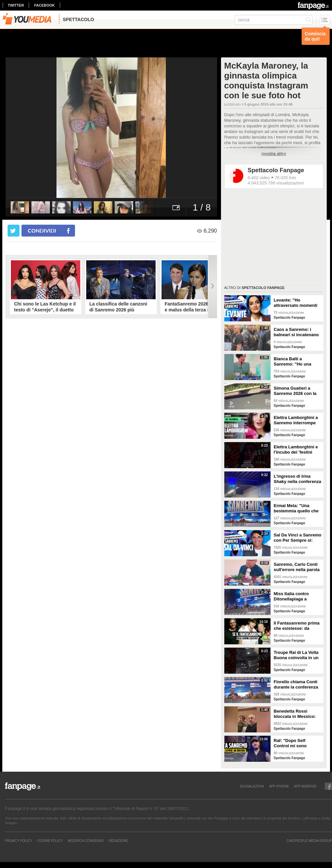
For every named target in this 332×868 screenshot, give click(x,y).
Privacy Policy (18, 841)
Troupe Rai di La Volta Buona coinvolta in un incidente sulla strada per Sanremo (296, 655)
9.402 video (259, 178)
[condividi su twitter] (14, 231)
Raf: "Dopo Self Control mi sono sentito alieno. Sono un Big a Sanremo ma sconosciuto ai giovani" (297, 743)
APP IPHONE (279, 786)
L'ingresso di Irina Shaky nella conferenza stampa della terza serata (298, 479)
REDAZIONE (118, 841)
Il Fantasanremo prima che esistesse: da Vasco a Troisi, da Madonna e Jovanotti (297, 626)
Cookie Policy (50, 841)
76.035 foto (285, 178)
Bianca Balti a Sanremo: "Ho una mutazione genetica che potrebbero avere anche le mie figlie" (296, 362)
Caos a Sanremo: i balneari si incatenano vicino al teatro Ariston (297, 332)
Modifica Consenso (86, 841)
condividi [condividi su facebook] (42, 230)
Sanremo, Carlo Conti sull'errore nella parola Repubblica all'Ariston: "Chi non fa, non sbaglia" (297, 567)
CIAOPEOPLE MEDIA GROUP (309, 841)
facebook (44, 5)
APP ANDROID (305, 786)
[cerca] (274, 20)
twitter (16, 5)
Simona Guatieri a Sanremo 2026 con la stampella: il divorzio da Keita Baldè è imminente (295, 391)
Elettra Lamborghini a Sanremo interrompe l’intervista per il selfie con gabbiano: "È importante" (296, 420)
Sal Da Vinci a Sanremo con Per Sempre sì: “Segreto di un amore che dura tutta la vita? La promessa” (298, 538)
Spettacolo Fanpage (276, 170)
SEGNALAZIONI (252, 786)
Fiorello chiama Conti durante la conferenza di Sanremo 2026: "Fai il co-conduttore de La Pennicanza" (296, 685)
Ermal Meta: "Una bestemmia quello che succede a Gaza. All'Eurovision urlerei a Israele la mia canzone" (297, 508)
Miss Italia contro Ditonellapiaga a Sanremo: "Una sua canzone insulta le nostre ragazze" (294, 596)
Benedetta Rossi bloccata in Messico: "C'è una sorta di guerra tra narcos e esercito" (295, 714)
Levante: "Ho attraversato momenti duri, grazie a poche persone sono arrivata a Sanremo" (296, 303)
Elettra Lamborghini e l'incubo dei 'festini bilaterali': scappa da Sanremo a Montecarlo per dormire (297, 450)
